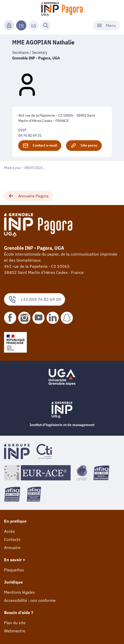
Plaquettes (14, 570)
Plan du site (15, 623)
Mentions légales (19, 592)
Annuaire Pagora (28, 196)
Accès (9, 531)
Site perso (84, 146)
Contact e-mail (40, 146)
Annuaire (12, 547)
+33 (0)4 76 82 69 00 (35, 299)
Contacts (12, 539)
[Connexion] (9, 25)
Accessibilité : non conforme (30, 600)
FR (21, 25)
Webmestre (15, 631)
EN (34, 25)
